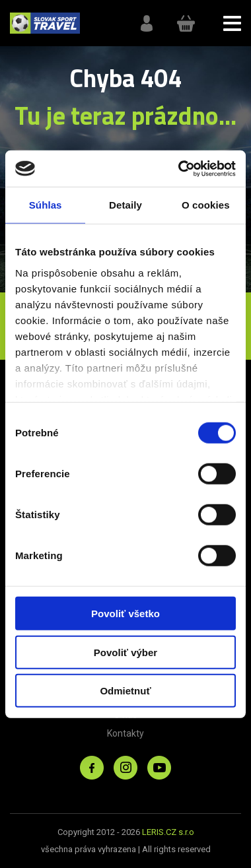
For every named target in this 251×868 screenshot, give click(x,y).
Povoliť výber (126, 652)
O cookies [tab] (206, 205)
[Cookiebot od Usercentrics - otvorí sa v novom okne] (179, 168)
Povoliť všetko (126, 614)
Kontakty (126, 733)
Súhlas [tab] (46, 205)
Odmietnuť (125, 691)
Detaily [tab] (126, 205)
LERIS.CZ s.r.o (168, 832)
